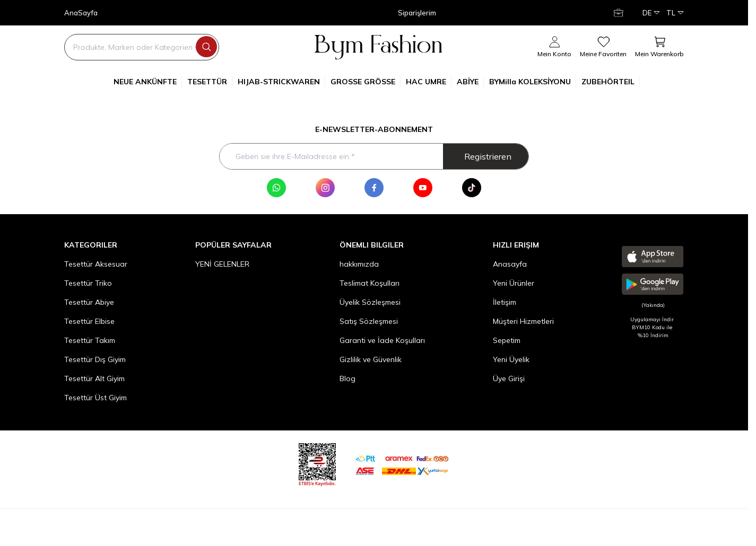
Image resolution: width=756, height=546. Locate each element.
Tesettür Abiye (89, 302)
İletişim (505, 302)
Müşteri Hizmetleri (523, 321)
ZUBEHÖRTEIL (611, 82)
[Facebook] (374, 188)
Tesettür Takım (90, 340)
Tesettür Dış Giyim (95, 359)
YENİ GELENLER (222, 264)
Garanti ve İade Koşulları (382, 340)
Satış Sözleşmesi (369, 321)
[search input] (142, 47)
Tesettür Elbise (89, 321)
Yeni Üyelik (511, 359)
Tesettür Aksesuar (96, 264)
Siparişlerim (417, 13)
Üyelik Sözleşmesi (370, 302)
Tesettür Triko (88, 283)
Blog (347, 378)
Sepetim (507, 340)
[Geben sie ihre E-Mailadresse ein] (374, 156)
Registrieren (488, 156)
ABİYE (470, 82)
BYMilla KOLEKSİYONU (533, 82)
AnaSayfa (81, 13)
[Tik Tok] (472, 188)
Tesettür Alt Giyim (94, 378)
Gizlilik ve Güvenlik (371, 359)
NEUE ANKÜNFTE (148, 82)
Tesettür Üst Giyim (95, 398)
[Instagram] (325, 188)
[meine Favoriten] (603, 47)
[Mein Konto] (620, 13)
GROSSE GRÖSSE (366, 82)
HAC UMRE (429, 82)
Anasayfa (510, 264)
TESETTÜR (210, 82)
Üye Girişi (509, 378)
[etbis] (317, 463)
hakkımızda (359, 264)
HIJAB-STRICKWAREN (281, 82)
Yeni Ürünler (514, 283)
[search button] (206, 47)
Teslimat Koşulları (370, 283)
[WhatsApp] (276, 188)
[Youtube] (423, 188)
